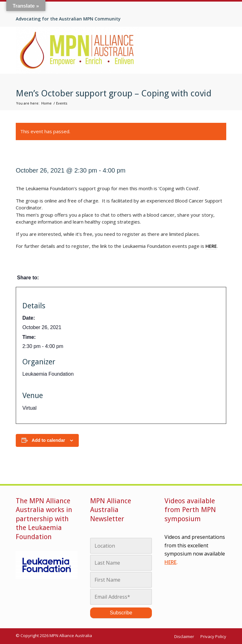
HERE (170, 562)
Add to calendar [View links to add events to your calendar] (49, 440)
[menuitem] (186, 637)
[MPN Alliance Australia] (78, 50)
